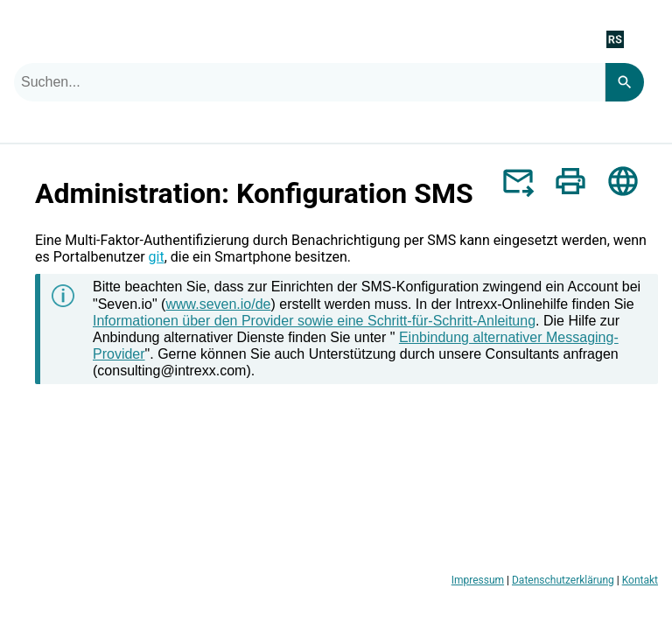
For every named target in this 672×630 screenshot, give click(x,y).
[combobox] (309, 82)
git (157, 257)
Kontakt (640, 580)
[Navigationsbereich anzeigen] (648, 38)
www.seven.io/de (218, 304)
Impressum (478, 580)
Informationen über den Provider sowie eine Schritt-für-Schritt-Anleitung (314, 321)
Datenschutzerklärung (563, 580)
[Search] (624, 82)
